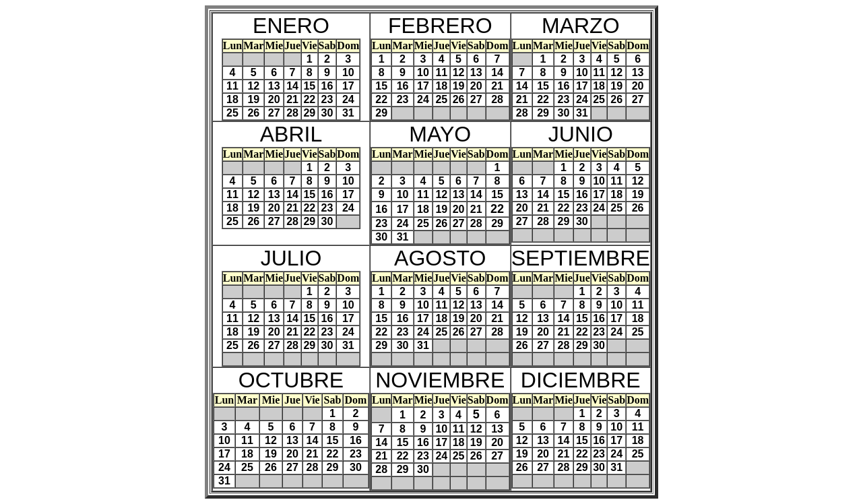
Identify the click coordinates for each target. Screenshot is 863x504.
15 (309, 86)
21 (292, 99)
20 (274, 99)
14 (292, 86)
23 (327, 99)
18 (232, 99)
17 (348, 86)
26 (253, 113)
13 (274, 86)
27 (274, 113)
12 (253, 86)
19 (253, 99)
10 (348, 72)
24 (348, 99)
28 (292, 113)
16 (327, 86)
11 (232, 86)
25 (232, 113)
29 (309, 113)
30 (327, 113)
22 (309, 99)
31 (348, 113)
